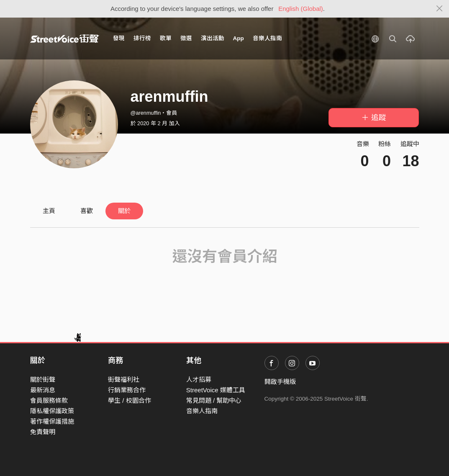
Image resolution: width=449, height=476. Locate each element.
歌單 (166, 38)
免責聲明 (43, 432)
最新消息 (43, 390)
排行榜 (142, 38)
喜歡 (87, 211)
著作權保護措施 (52, 421)
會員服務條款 (49, 400)
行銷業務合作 (127, 390)
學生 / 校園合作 (130, 400)
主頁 (49, 211)
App (239, 38)
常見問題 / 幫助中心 (214, 400)
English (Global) (301, 9)
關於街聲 (43, 380)
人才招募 (199, 380)
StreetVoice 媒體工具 (216, 390)
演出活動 (213, 38)
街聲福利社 (124, 380)
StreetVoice (65, 39)
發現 (119, 38)
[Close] (440, 9)
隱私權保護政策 (52, 411)
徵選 (186, 38)
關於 (124, 211)
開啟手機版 (280, 382)
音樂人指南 (267, 38)
